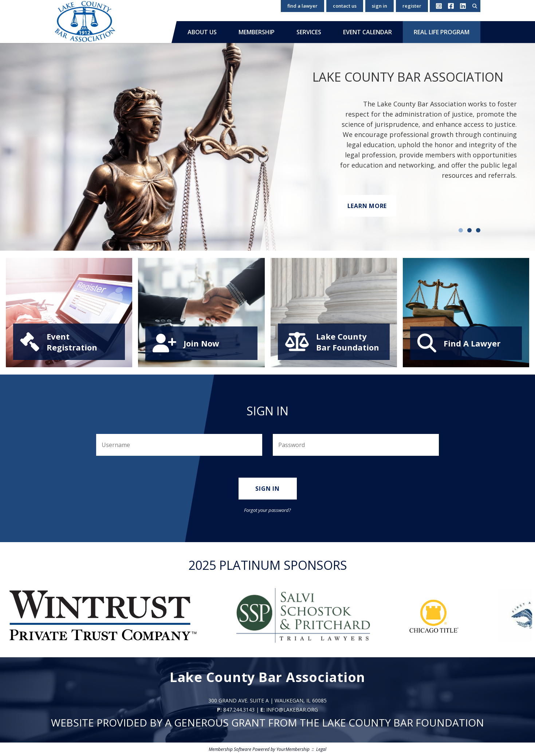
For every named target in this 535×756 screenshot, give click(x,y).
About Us (202, 32)
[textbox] (475, 6)
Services (309, 32)
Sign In (379, 6)
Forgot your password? (267, 510)
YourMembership (293, 749)
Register (412, 6)
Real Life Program (442, 32)
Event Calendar (367, 32)
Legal (321, 749)
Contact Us (345, 6)
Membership (257, 32)
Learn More (367, 206)
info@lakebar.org (292, 710)
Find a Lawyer (302, 6)
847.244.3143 (239, 710)
